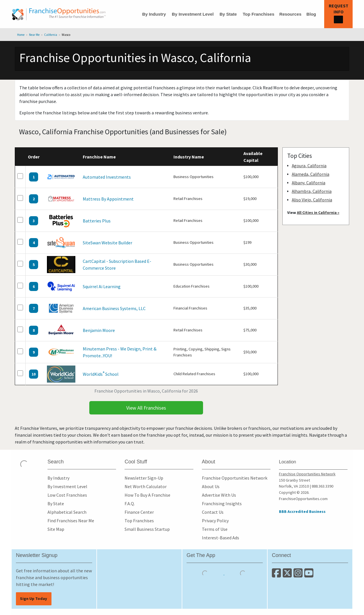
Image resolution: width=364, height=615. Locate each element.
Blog (311, 14)
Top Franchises (258, 14)
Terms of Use (215, 529)
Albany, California (309, 183)
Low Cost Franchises (67, 495)
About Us (211, 486)
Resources (290, 14)
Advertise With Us (219, 495)
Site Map (56, 529)
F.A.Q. (130, 503)
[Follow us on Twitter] (288, 575)
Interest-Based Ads (221, 538)
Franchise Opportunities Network (235, 478)
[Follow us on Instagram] (299, 575)
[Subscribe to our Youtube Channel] (309, 575)
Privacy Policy (215, 521)
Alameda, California (311, 174)
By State (228, 14)
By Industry (154, 14)
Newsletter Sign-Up (144, 478)
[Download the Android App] (243, 573)
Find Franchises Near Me (71, 521)
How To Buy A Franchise (147, 495)
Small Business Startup (147, 529)
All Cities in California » (318, 212)
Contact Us (213, 512)
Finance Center (139, 512)
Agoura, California (309, 166)
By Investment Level (193, 14)
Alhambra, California (312, 191)
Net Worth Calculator (146, 486)
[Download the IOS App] (205, 573)
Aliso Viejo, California (312, 200)
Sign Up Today (34, 599)
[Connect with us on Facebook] (277, 575)
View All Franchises (146, 408)
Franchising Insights (222, 503)
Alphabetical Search (67, 512)
